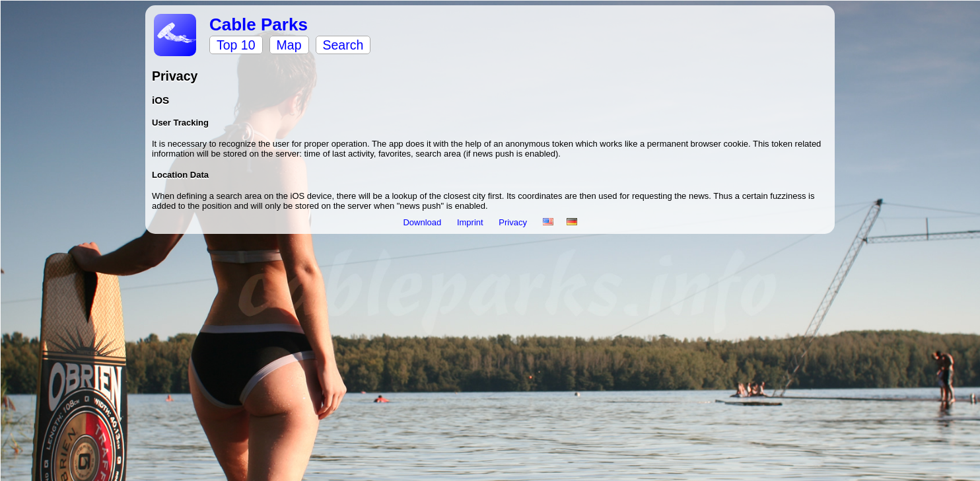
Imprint (471, 222)
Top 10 (236, 45)
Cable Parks (259, 24)
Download (423, 222)
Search (343, 45)
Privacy (514, 222)
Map (289, 45)
